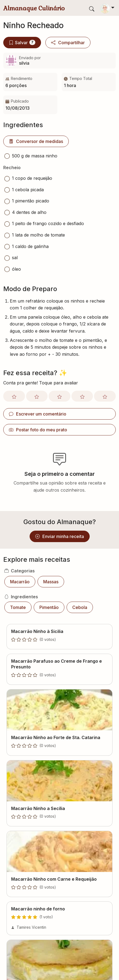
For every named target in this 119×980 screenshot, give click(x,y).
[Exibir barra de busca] (92, 9)
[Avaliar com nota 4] (82, 396)
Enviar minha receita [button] (60, 536)
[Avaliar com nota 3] (59, 396)
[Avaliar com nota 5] (105, 396)
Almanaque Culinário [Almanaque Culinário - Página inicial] (34, 8)
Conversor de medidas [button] (36, 141)
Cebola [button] (80, 607)
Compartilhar (68, 43)
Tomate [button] (18, 607)
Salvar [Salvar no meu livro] (22, 43)
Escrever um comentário (38, 414)
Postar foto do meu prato (38, 430)
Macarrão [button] (20, 582)
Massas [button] (51, 582)
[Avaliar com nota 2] (37, 396)
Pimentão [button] (49, 607)
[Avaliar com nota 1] (14, 396)
